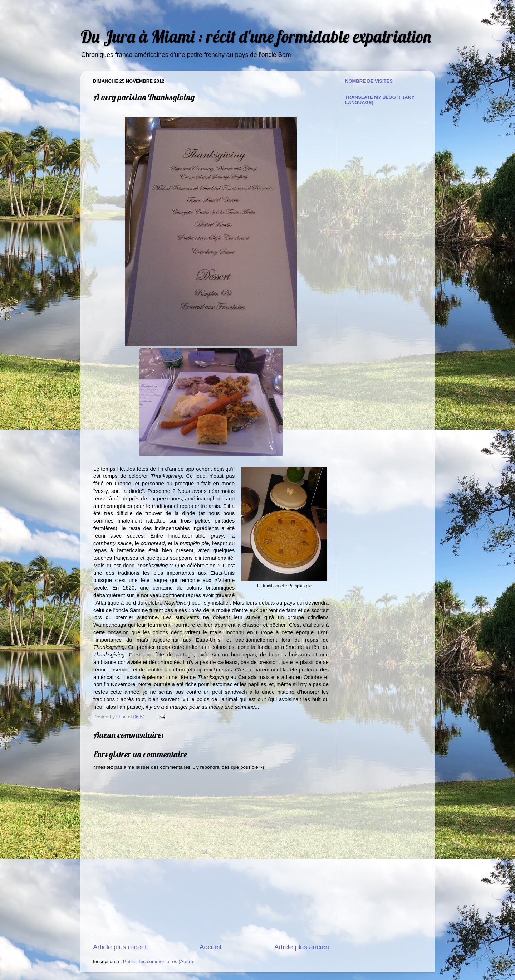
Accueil (210, 947)
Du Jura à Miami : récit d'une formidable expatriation (256, 36)
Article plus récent (120, 947)
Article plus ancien (302, 947)
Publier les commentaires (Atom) (158, 962)
